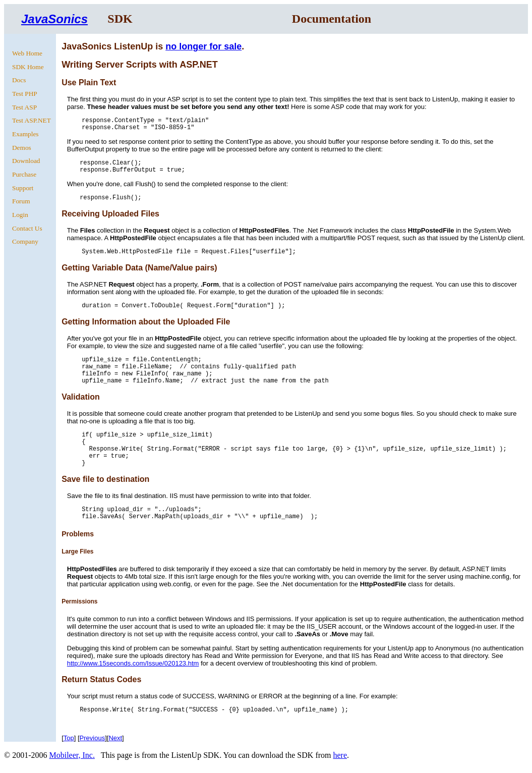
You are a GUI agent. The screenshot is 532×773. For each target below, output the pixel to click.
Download (26, 161)
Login (20, 215)
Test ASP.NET (32, 120)
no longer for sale (203, 46)
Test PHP (25, 94)
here (340, 755)
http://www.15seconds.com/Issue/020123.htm (133, 663)
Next (115, 738)
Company (25, 241)
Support (23, 188)
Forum (21, 201)
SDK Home (28, 67)
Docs (19, 80)
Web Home (27, 53)
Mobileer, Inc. (72, 755)
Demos (22, 148)
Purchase (24, 174)
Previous (93, 738)
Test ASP (24, 107)
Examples (25, 134)
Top (69, 738)
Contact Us (27, 228)
